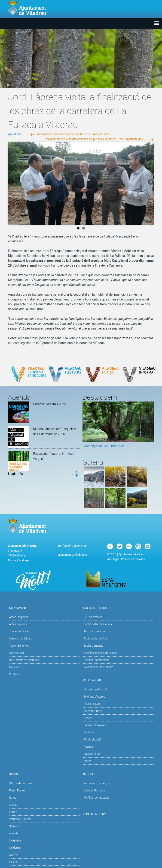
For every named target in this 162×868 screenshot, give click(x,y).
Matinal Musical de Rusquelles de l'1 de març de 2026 (55, 431)
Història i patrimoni (95, 690)
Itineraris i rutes (93, 711)
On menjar (15, 841)
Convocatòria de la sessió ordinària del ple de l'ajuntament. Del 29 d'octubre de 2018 (97, 139)
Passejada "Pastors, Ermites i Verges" (54, 456)
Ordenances (17, 653)
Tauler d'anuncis (19, 646)
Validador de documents (98, 667)
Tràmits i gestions (95, 631)
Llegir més (15, 474)
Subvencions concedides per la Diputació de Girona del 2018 (73, 134)
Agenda (88, 747)
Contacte (15, 674)
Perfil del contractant (96, 660)
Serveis (88, 718)
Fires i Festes (92, 704)
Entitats (88, 732)
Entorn (13, 812)
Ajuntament (44, 608)
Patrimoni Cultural (20, 819)
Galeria (14, 862)
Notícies (16, 134)
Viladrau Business (94, 791)
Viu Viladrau (118, 680)
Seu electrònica (93, 617)
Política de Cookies (133, 559)
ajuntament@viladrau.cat (73, 555)
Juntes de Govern (20, 631)
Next (150, 182)
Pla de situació (93, 740)
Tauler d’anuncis (93, 646)
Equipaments (92, 754)
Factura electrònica (95, 639)
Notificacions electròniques (100, 653)
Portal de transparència (98, 624)
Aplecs (13, 805)
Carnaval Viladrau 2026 (49, 404)
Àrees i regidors (19, 617)
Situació (14, 826)
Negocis (118, 774)
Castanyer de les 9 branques (104, 446)
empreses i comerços (97, 783)
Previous (11, 182)
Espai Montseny (94, 814)
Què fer (14, 855)
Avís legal (113, 559)
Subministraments (95, 725)
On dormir (15, 848)
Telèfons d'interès (94, 697)
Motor (87, 761)
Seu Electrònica (118, 608)
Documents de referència (24, 660)
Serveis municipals (21, 639)
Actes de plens (18, 624)
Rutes (13, 798)
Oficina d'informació (21, 783)
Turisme (44, 774)
